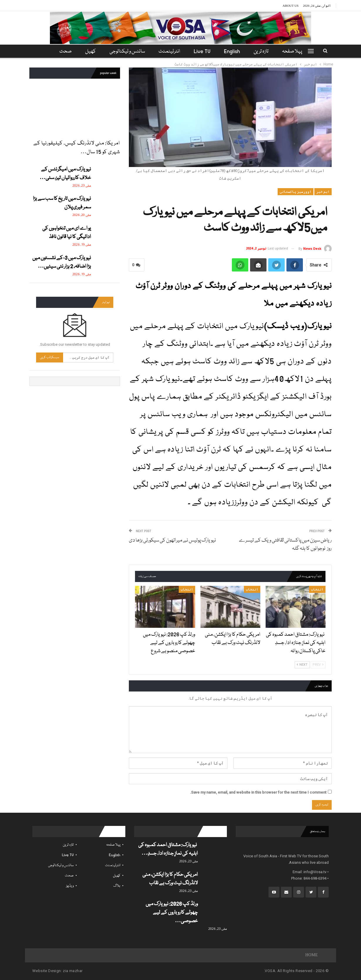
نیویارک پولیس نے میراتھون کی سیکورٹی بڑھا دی (172, 540)
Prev (318, 665)
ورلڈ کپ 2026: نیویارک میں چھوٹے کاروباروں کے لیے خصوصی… (172, 913)
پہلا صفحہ (296, 52)
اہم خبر (323, 192)
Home (312, 955)
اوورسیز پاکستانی (296, 192)
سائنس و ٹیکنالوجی (126, 52)
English (234, 52)
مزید (64, 52)
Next (302, 665)
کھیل (89, 52)
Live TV (203, 52)
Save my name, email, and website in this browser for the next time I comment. (258, 792)
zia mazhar (73, 971)
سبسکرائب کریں (50, 357)
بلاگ (117, 886)
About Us (291, 6)
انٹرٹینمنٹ (169, 52)
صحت (69, 876)
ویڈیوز (70, 886)
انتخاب (317, 589)
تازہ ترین (264, 52)
